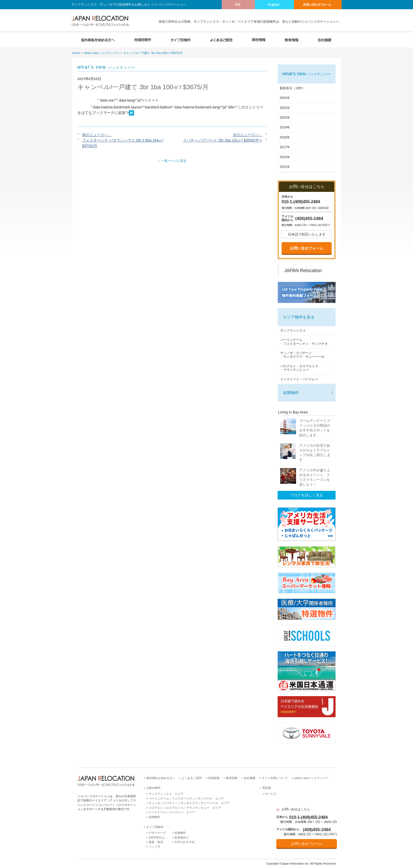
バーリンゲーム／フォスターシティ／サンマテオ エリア (186, 799)
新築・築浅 (156, 842)
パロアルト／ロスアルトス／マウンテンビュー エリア (185, 808)
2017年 (285, 147)
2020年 (285, 118)
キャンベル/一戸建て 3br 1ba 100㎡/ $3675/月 (153, 53)
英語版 (267, 788)
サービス (271, 794)
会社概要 (250, 778)
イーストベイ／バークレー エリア (172, 812)
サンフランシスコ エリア (166, 794)
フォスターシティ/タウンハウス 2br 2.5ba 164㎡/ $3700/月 (123, 143)
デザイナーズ (157, 833)
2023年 (285, 108)
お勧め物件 (153, 788)
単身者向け (182, 837)
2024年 (285, 98)
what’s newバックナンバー (311, 778)
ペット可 (154, 847)
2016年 (285, 157)
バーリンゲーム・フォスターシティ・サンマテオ (304, 342)
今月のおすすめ (185, 842)
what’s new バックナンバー (102, 53)
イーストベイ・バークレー (299, 379)
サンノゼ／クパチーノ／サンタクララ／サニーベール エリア (189, 803)
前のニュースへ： (97, 135)
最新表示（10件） (292, 88)
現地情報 (214, 778)
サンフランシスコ (293, 331)
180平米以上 (157, 837)
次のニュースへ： (248, 135)
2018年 (285, 137)
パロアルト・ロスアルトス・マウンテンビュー (299, 368)
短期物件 (291, 393)
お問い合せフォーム (307, 248)
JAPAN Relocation (303, 271)
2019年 (285, 127)
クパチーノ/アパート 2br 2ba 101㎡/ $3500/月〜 (223, 140)
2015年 (285, 167)
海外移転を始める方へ (161, 778)
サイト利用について (275, 778)
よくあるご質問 (192, 778)
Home (76, 53)
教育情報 (232, 778)
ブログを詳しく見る (307, 495)
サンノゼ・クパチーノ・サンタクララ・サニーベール (302, 355)
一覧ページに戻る (174, 161)
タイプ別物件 (155, 827)
